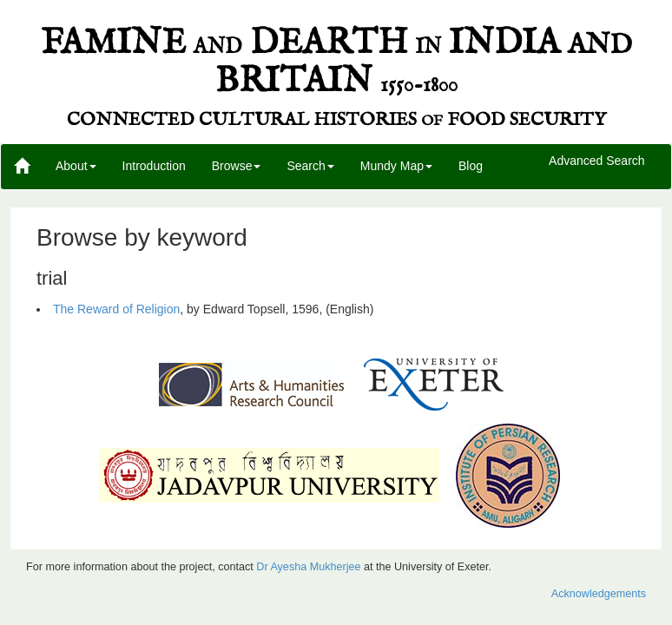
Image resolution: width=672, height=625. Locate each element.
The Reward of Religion (116, 309)
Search (310, 166)
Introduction (154, 166)
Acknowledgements (599, 594)
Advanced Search (597, 161)
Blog (471, 166)
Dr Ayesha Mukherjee (308, 567)
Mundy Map (396, 166)
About (76, 166)
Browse (237, 166)
